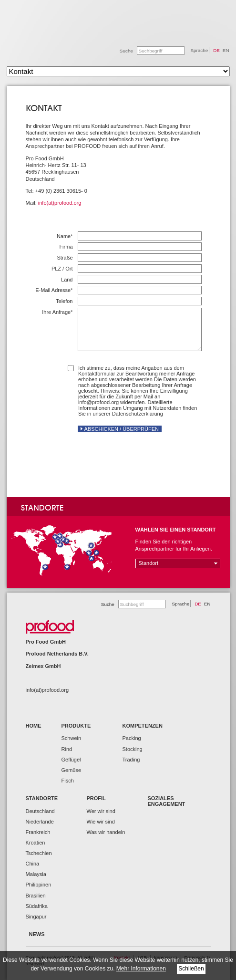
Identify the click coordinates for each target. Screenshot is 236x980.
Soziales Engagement (167, 801)
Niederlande (40, 822)
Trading (131, 760)
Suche (126, 51)
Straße (65, 258)
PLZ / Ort (62, 269)
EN (207, 604)
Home (34, 726)
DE (198, 604)
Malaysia (36, 874)
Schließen (191, 969)
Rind (67, 749)
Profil (96, 798)
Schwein (72, 738)
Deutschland (40, 811)
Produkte (76, 726)
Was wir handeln (106, 832)
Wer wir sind (101, 811)
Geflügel (71, 760)
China (33, 864)
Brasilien (36, 896)
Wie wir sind (101, 822)
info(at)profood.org (60, 203)
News (37, 934)
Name (65, 236)
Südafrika (37, 906)
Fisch (68, 781)
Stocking (133, 749)
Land (67, 280)
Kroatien (36, 843)
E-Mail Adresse (54, 290)
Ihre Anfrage (57, 312)
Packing (132, 738)
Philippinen (39, 885)
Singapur (36, 917)
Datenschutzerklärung (138, 414)
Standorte (42, 798)
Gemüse (72, 770)
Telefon (64, 301)
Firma (66, 247)
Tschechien (39, 853)
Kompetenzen (143, 726)
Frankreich (38, 832)
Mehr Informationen (141, 969)
